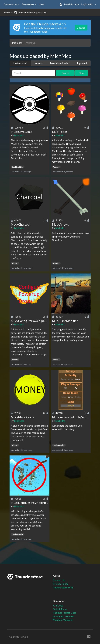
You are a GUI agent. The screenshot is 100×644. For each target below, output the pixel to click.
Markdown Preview (63, 616)
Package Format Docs (65, 613)
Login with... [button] (88, 4)
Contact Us (59, 580)
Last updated (20, 63)
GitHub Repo (60, 609)
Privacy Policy (61, 584)
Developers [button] (28, 4)
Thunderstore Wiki (63, 587)
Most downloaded (60, 63)
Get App (81, 28)
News (42, 4)
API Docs (58, 606)
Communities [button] (11, 4)
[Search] (34, 73)
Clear (82, 73)
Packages (17, 43)
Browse (8, 12)
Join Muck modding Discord (30, 12)
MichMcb (19, 135)
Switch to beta (69, 4)
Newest (39, 63)
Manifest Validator (63, 620)
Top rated (82, 63)
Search (65, 73)
